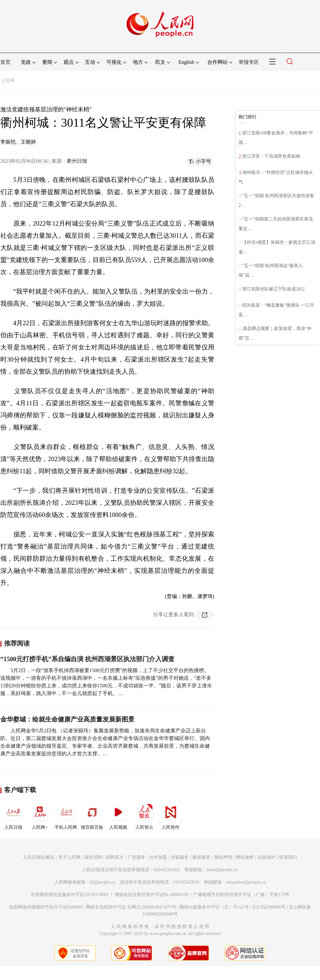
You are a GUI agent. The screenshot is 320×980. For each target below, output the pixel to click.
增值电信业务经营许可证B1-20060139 (151, 895)
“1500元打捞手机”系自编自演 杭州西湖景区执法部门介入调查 (87, 659)
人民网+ (40, 815)
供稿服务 (180, 857)
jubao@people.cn (222, 870)
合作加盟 (158, 857)
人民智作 (171, 815)
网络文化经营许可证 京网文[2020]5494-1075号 (131, 907)
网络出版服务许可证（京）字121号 (214, 907)
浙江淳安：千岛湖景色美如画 (271, 156)
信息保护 (266, 857)
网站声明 (223, 857)
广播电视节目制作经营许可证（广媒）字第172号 (241, 895)
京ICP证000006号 (269, 907)
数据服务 (202, 857)
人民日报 (13, 815)
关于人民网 (69, 857)
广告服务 (136, 857)
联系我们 (288, 857)
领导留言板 (92, 815)
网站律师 (245, 857)
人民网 (8, 81)
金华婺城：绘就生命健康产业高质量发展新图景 (67, 719)
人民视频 (118, 815)
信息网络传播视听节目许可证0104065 (46, 907)
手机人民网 (66, 815)
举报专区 (249, 62)
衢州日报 (77, 161)
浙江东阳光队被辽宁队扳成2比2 (273, 289)
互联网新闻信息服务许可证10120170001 (70, 895)
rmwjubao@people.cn (246, 882)
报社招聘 (93, 857)
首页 (5, 62)
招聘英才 (115, 857)
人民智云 (144, 815)
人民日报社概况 (39, 857)
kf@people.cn (103, 882)
